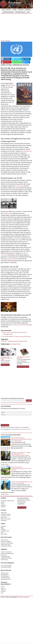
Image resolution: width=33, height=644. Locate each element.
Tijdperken (28, 10)
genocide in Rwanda (11, 259)
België (2, 528)
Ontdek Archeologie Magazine (23, 357)
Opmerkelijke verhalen (6, 546)
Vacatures (3, 591)
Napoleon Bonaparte (6, 519)
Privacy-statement (24, 597)
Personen (21, 10)
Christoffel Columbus (6, 514)
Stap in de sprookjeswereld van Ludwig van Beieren (22, 482)
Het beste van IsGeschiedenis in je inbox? (7, 358)
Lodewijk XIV (4, 520)
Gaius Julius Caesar (5, 516)
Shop (28, 12)
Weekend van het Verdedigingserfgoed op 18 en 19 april (21, 468)
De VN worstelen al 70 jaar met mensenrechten (17, 336)
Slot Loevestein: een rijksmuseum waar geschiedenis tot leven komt (21, 439)
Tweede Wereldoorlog (6, 558)
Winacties (3, 507)
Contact (3, 587)
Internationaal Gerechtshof (19, 325)
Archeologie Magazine (6, 567)
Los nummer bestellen (6, 566)
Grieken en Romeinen (6, 552)
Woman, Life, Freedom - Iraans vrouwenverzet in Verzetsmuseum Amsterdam (21, 454)
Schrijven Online (5, 573)
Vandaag (8, 10)
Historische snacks (20, 12)
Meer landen (4, 534)
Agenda (3, 504)
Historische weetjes (6, 544)
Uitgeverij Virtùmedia (6, 579)
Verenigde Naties (15, 344)
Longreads (3, 505)
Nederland (3, 526)
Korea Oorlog (19, 186)
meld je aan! (22, 508)
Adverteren (3, 590)
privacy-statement (27, 429)
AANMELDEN (5, 365)
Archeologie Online (5, 578)
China (2, 532)
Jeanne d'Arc (4, 517)
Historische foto (5, 540)
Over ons (3, 588)
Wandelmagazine (5, 576)
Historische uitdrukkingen (7, 543)
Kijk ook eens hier (6, 570)
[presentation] (13, 419)
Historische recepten (6, 541)
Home (3, 10)
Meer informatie (23, 367)
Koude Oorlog (4, 560)
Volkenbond (11, 85)
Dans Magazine (4, 574)
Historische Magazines (7, 563)
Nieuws (8, 41)
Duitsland (3, 529)
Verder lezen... (5, 450)
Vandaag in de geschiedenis (8, 501)
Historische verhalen (8, 12)
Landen (14, 10)
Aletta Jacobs (4, 513)
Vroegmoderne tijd (5, 557)
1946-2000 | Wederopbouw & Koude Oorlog (14, 341)
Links (2, 593)
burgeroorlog (8, 213)
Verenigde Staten (5, 531)
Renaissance (4, 555)
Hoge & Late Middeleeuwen (7, 553)
